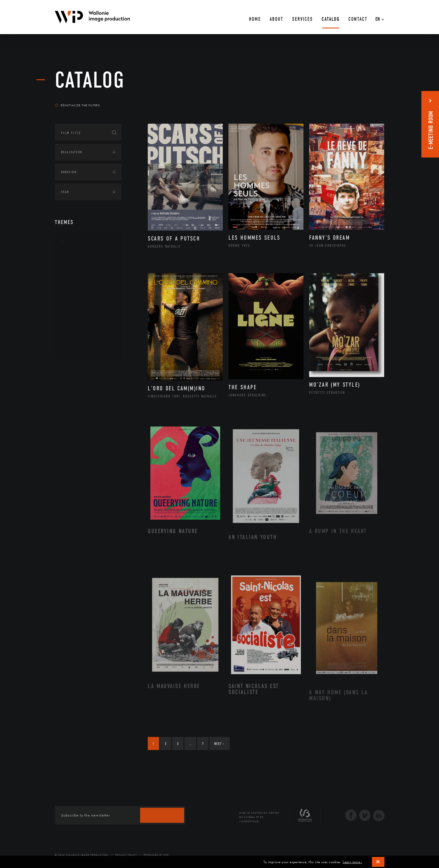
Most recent (374, 100)
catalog (90, 80)
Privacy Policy (126, 855)
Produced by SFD (156, 855)
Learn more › (352, 862)
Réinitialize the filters (77, 105)
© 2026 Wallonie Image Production (82, 855)
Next (219, 744)
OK (378, 862)
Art (64, 241)
